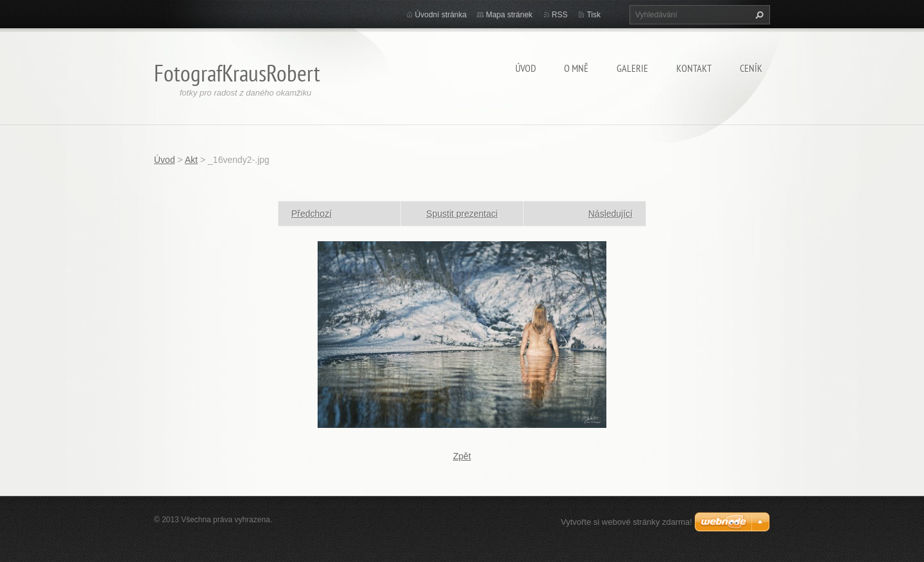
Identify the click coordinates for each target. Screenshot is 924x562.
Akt (191, 160)
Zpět (462, 456)
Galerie (632, 68)
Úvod (526, 68)
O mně (576, 68)
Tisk (594, 15)
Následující (611, 214)
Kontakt (694, 68)
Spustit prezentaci (462, 214)
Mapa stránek (509, 15)
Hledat (758, 15)
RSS (560, 15)
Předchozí (312, 214)
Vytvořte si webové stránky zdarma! (627, 522)
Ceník (751, 68)
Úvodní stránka (441, 15)
